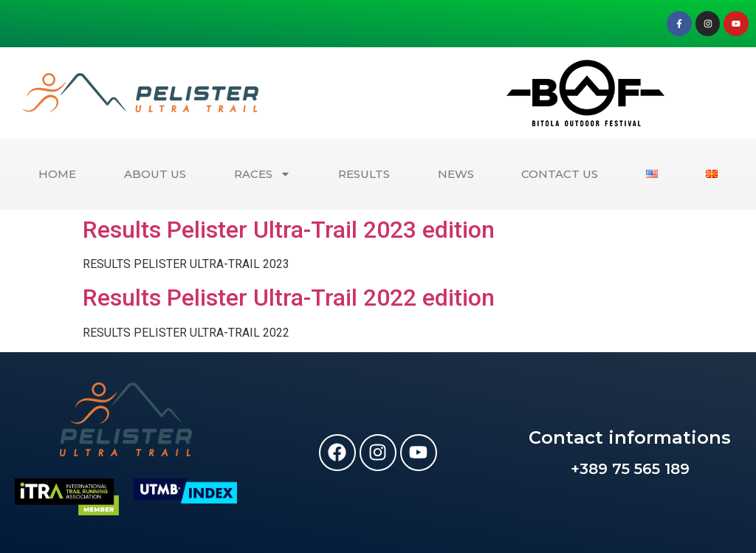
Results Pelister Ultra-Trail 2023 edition (289, 230)
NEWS (456, 174)
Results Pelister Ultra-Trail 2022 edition (289, 298)
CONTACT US (560, 174)
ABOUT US (155, 174)
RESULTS (364, 174)
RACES (262, 174)
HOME (57, 174)
